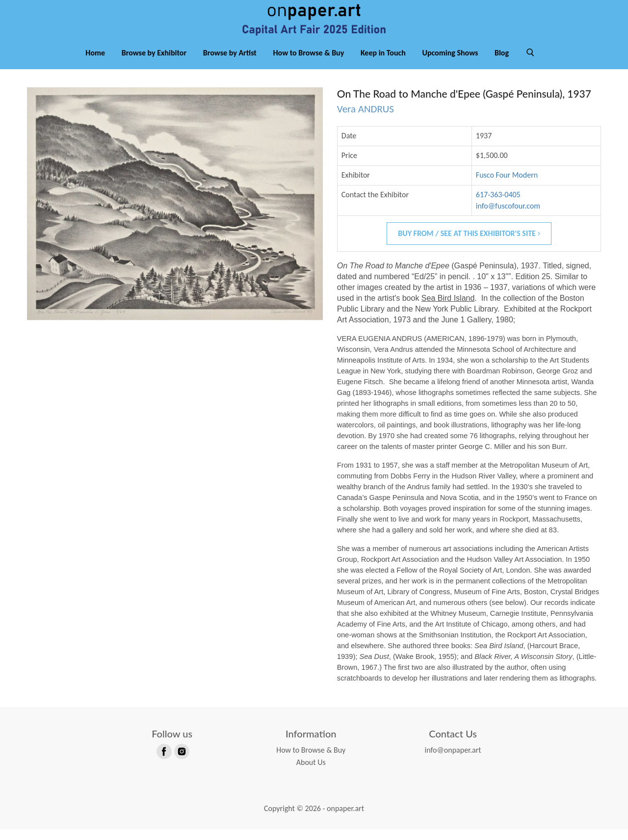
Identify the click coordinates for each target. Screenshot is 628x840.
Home (95, 63)
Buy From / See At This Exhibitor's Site (469, 244)
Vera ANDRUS (366, 120)
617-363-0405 (498, 205)
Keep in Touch (383, 63)
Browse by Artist (230, 63)
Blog (502, 63)
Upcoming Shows (450, 63)
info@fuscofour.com (508, 216)
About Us (311, 773)
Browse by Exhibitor (154, 63)
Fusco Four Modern (507, 185)
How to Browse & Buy (309, 63)
